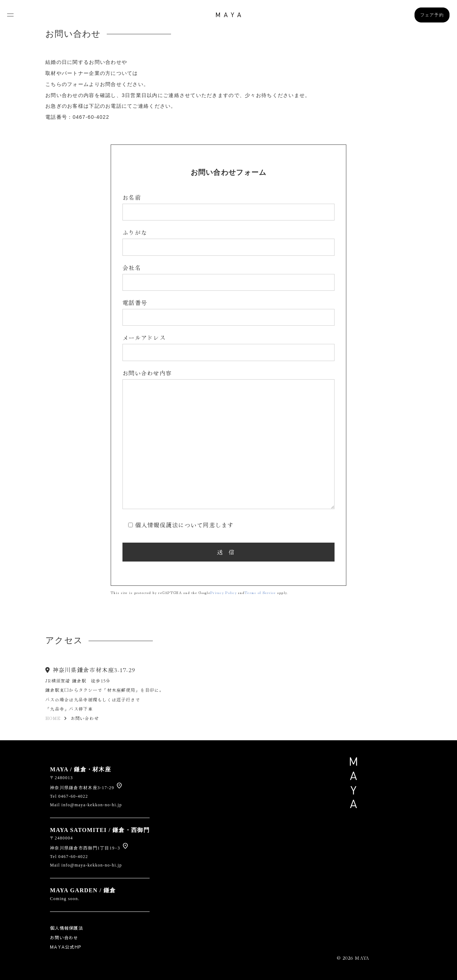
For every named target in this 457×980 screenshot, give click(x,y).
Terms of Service (260, 592)
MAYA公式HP (66, 947)
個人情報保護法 (67, 928)
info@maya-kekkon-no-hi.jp (92, 805)
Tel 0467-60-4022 (69, 796)
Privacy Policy (224, 592)
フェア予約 (432, 15)
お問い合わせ (64, 938)
